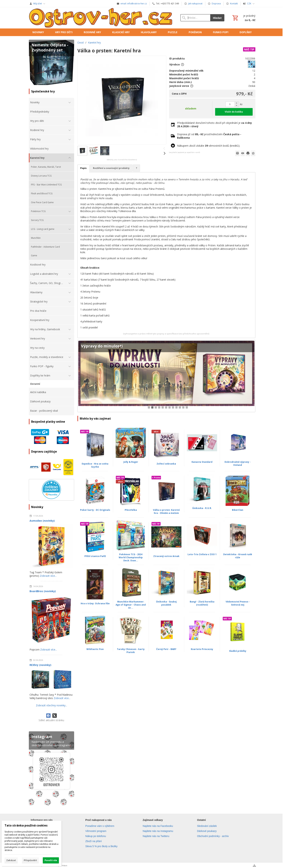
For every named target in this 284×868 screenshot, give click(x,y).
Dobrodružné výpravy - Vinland (238, 463)
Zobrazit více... (48, 576)
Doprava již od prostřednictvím (209, 136)
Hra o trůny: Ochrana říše (95, 603)
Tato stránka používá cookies (26, 825)
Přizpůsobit (30, 860)
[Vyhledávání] (195, 18)
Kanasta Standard (202, 462)
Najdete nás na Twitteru (156, 836)
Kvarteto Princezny (202, 649)
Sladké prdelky (238, 651)
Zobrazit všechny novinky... (51, 705)
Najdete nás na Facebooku (158, 826)
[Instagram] (51, 769)
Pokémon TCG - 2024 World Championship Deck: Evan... (131, 557)
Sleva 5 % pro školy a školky (101, 846)
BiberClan (238, 510)
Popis (83, 168)
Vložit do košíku (234, 112)
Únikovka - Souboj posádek (166, 603)
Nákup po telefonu (96, 836)
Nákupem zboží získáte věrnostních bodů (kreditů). (209, 146)
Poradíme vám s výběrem (100, 826)
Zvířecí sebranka (166, 464)
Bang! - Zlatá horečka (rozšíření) (202, 603)
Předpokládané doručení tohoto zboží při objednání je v (214, 125)
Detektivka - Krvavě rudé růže (238, 556)
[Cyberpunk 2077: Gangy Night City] (166, 376)
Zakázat (11, 860)
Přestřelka (131, 510)
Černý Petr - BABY (166, 649)
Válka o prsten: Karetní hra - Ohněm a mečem (166, 511)
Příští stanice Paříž (95, 556)
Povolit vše (51, 860)
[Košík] (243, 18)
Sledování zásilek (207, 826)
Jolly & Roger (131, 462)
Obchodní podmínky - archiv (213, 836)
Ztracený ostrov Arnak (166, 556)
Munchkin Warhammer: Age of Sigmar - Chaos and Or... (131, 605)
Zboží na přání (94, 841)
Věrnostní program (96, 831)
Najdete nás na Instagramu (158, 831)
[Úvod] (101, 18)
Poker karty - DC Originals (95, 510)
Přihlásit (64, 866)
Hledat (217, 18)
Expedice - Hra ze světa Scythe (95, 465)
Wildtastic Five (95, 649)
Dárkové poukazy (207, 831)
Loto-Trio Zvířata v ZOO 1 (202, 554)
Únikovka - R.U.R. (202, 508)
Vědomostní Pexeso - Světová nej (238, 603)
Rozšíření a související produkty (111, 168)
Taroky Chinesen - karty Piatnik (131, 651)
